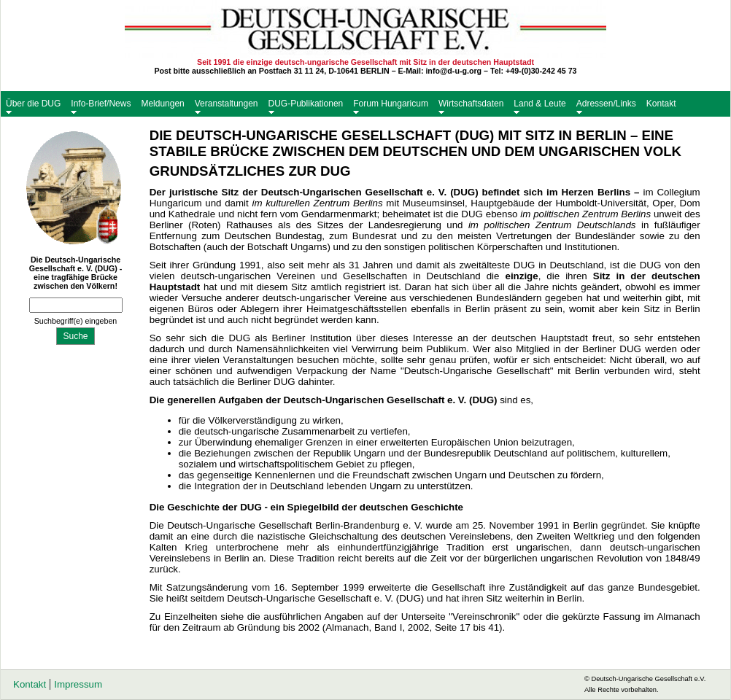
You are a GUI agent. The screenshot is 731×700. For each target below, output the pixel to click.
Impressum (78, 684)
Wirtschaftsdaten (471, 104)
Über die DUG (33, 104)
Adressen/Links (606, 104)
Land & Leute (539, 104)
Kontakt (661, 104)
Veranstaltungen (227, 104)
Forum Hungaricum (391, 104)
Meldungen (162, 104)
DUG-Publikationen (306, 104)
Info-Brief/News (101, 104)
